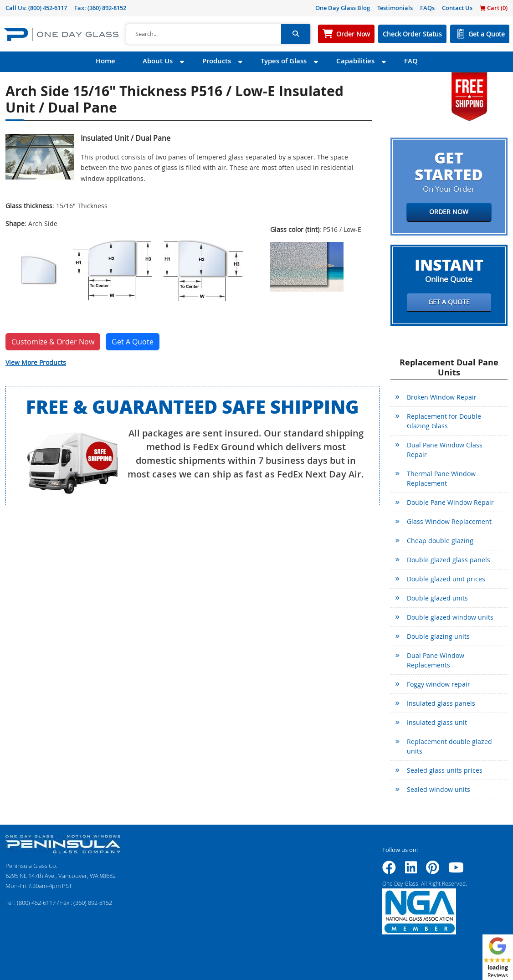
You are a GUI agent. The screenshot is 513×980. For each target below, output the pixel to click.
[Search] (204, 34)
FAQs (427, 8)
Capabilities (355, 61)
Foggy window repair (439, 684)
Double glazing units (438, 636)
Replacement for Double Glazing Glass (444, 421)
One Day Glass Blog (343, 8)
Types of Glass (284, 61)
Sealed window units (439, 789)
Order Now (353, 34)
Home (105, 61)
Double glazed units (437, 598)
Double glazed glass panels (449, 560)
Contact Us (457, 8)
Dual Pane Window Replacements (436, 660)
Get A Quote (133, 342)
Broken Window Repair (442, 397)
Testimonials (395, 8)
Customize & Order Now (53, 342)
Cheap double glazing (440, 541)
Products (217, 61)
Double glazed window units (450, 617)
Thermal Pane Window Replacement (441, 478)
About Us (158, 61)
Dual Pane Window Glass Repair (445, 450)
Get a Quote (487, 34)
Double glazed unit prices (446, 579)
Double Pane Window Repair (450, 502)
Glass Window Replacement (449, 521)
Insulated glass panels (441, 703)
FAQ (411, 61)
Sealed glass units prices (445, 770)
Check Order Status (412, 34)
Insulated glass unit (437, 722)
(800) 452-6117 (48, 8)
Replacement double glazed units (449, 746)
